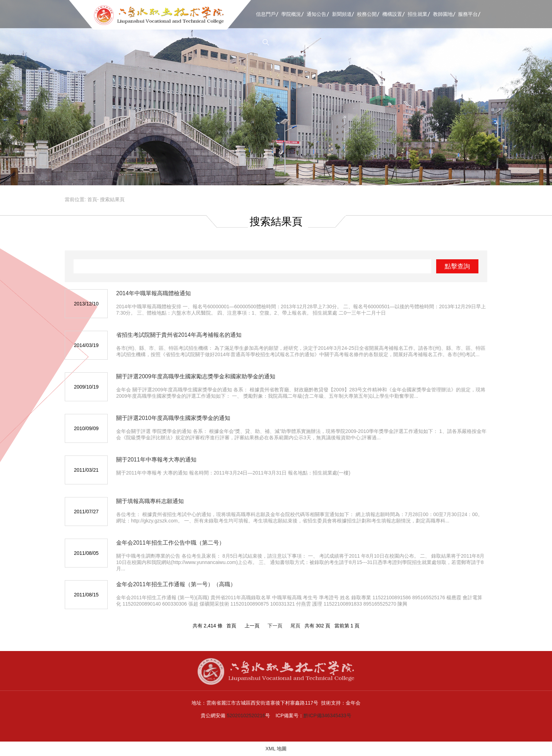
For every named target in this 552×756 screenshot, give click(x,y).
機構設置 (392, 14)
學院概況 (291, 14)
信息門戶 (266, 14)
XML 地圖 (276, 749)
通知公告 (316, 14)
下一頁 (275, 626)
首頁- (93, 199)
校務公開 (367, 14)
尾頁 (295, 626)
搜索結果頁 (112, 199)
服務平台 (468, 14)
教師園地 (443, 14)
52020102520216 (246, 715)
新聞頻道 (342, 14)
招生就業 (418, 14)
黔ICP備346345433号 (327, 715)
